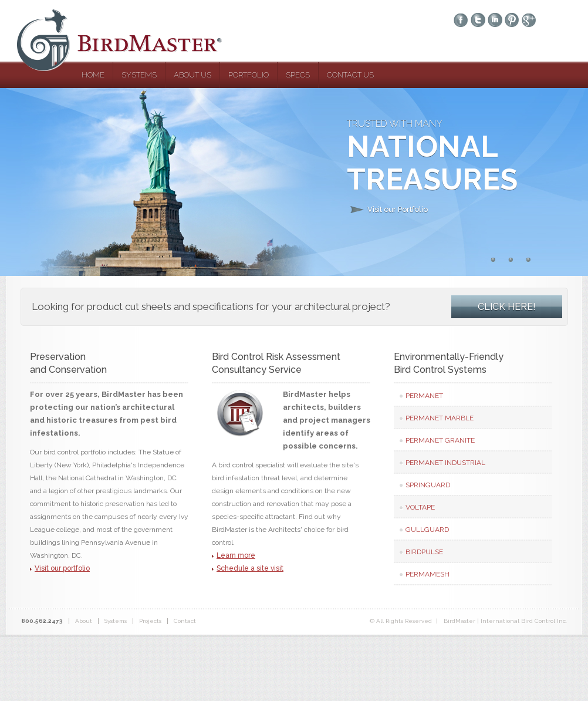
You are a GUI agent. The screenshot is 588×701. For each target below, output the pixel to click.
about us (192, 75)
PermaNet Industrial (445, 463)
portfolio (249, 75)
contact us (350, 75)
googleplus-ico (529, 21)
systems (139, 75)
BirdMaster (127, 40)
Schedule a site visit (250, 568)
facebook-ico (461, 21)
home (93, 75)
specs (298, 75)
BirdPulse (424, 552)
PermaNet (424, 396)
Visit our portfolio (62, 568)
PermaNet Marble (440, 418)
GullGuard (427, 530)
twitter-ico (478, 21)
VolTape (420, 507)
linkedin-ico (495, 21)
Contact (185, 621)
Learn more (236, 555)
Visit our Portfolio (398, 209)
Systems (116, 621)
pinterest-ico (512, 21)
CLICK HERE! (507, 307)
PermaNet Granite (440, 440)
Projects (150, 621)
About (84, 621)
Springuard (428, 485)
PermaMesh (428, 574)
